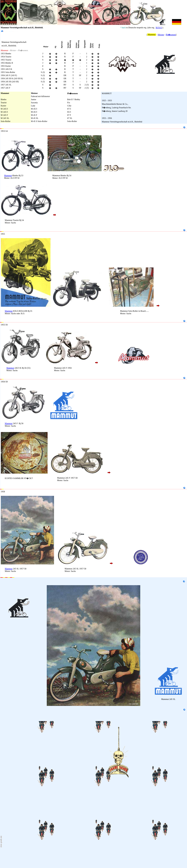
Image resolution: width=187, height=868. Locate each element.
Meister (161, 35)
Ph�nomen (171, 35)
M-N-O (159, 28)
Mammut (8, 175)
